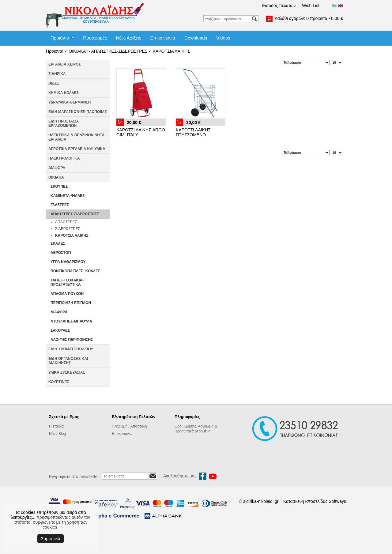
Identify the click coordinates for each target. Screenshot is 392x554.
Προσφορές (95, 38)
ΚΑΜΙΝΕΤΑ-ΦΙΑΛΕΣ (68, 196)
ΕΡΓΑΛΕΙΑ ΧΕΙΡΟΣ (65, 64)
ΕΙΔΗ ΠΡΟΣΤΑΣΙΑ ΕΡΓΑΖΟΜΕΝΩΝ (64, 123)
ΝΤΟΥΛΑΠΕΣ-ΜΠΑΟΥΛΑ (71, 321)
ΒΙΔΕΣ (54, 83)
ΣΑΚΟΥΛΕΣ (60, 330)
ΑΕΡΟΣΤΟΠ (61, 253)
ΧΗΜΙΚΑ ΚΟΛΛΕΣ (64, 93)
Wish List (311, 6)
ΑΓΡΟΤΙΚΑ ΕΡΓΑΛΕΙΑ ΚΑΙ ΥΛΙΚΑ (77, 149)
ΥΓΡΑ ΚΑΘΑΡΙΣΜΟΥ (68, 262)
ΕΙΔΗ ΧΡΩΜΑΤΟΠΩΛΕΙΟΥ (71, 349)
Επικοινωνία (163, 38)
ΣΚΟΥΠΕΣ (59, 187)
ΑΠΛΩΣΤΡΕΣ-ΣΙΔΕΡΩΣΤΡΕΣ (119, 51)
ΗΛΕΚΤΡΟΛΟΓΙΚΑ (64, 158)
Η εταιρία (56, 426)
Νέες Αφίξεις (129, 38)
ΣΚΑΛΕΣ (58, 243)
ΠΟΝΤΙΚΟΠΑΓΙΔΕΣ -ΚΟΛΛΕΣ (75, 271)
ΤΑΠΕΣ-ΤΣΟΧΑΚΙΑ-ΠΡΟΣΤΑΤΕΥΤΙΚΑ (67, 282)
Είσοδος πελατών (279, 6)
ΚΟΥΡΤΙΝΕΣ (59, 382)
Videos (223, 38)
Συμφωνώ (51, 539)
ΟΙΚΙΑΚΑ (77, 51)
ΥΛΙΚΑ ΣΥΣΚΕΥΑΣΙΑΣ (67, 372)
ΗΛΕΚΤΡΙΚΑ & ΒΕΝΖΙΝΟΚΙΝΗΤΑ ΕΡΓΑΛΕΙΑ (76, 137)
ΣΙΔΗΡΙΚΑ (57, 74)
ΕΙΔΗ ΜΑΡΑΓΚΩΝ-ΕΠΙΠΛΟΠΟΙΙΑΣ (78, 112)
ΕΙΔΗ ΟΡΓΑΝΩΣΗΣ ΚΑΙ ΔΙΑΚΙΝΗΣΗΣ (68, 361)
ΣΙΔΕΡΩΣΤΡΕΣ (68, 229)
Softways (337, 501)
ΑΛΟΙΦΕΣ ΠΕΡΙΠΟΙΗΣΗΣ (72, 340)
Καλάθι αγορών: (309, 18)
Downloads (196, 38)
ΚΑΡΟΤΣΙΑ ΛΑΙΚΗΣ (171, 51)
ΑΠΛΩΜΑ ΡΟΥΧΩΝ (67, 294)
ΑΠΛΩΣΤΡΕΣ (66, 222)
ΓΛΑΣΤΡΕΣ (60, 205)
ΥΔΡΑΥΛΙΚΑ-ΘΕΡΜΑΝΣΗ (70, 102)
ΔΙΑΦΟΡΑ (57, 168)
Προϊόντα (60, 38)
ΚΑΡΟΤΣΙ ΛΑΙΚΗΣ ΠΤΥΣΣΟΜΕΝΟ (193, 132)
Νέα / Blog (57, 434)
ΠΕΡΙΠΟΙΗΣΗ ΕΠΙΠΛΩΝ (71, 303)
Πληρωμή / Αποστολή (129, 426)
